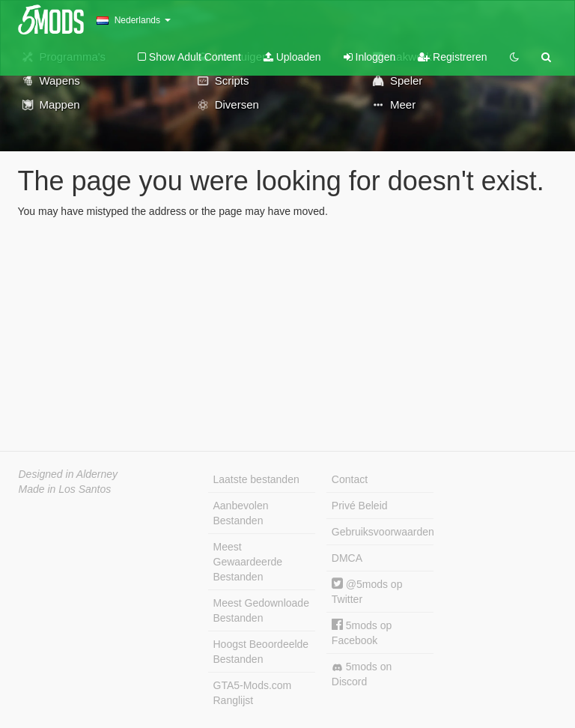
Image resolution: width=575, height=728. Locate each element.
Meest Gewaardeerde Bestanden (248, 562)
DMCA (347, 558)
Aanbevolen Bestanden (241, 513)
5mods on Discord (362, 674)
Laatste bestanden (256, 479)
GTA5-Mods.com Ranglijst (253, 693)
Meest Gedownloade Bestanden (261, 610)
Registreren (452, 57)
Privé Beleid (360, 506)
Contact (350, 479)
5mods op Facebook (362, 633)
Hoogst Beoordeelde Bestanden (261, 652)
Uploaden (292, 57)
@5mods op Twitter (367, 591)
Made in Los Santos (65, 489)
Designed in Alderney (69, 474)
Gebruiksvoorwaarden (383, 532)
